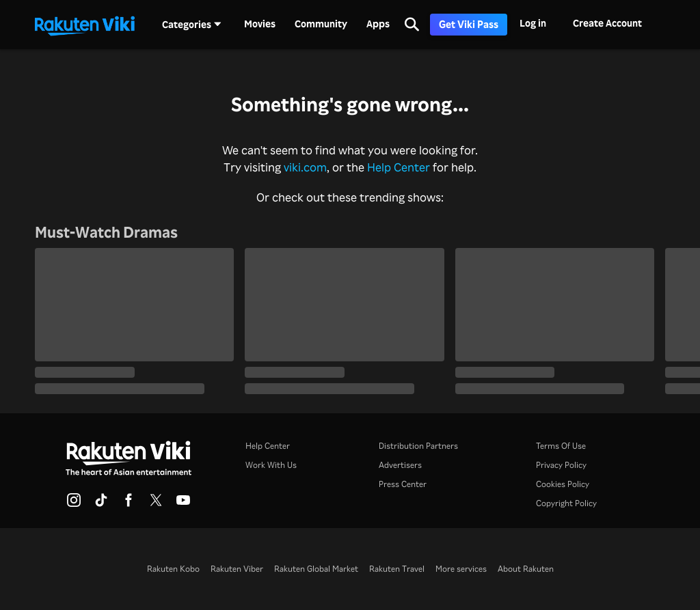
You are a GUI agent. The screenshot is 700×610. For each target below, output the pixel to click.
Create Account (607, 23)
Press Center (403, 484)
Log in (533, 23)
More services (461, 569)
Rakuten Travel (397, 569)
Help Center (399, 167)
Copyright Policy (566, 503)
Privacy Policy (561, 465)
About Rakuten (526, 569)
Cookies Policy (563, 484)
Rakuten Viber (237, 569)
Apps (378, 24)
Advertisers (400, 465)
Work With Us (271, 465)
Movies (260, 24)
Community (321, 24)
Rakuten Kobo (173, 569)
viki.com (305, 167)
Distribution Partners (418, 446)
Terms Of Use (561, 446)
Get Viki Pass (469, 24)
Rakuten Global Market (316, 569)
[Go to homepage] (85, 25)
